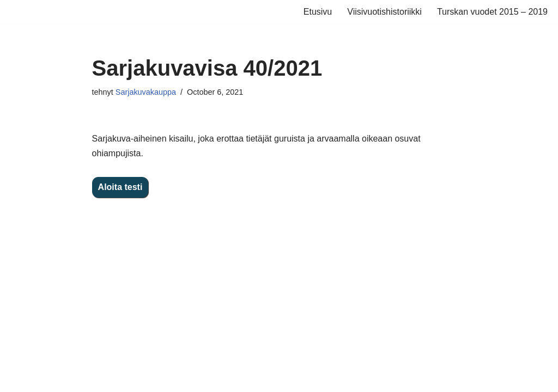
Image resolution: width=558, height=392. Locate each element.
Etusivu (318, 12)
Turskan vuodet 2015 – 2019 (492, 12)
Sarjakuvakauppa (146, 92)
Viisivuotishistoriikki (384, 12)
